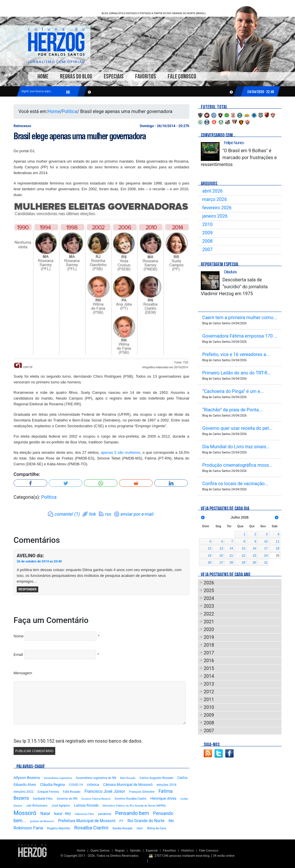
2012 (209, 692)
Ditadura (230, 272)
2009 (207, 233)
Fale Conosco (182, 77)
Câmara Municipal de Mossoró (128, 785)
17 (266, 548)
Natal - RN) (62, 814)
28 (231, 562)
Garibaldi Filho (43, 799)
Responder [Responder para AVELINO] (28, 589)
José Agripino (61, 806)
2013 (209, 684)
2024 (209, 598)
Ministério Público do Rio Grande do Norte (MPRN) (134, 806)
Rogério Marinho (59, 828)
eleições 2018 (167, 785)
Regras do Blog (76, 77)
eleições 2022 (24, 792)
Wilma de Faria (156, 828)
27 (221, 562)
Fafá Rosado (72, 792)
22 (243, 556)
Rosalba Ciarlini (91, 828)
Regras (120, 851)
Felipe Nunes (234, 143)
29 (243, 562)
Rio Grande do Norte (146, 821)
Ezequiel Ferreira (48, 792)
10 (266, 541)
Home (43, 77)
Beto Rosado (128, 778)
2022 (209, 614)
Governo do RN (67, 799)
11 (277, 541)
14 (231, 548)
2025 (209, 591)
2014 (209, 676)
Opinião (135, 851)
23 (254, 556)
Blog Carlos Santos (56, 45)
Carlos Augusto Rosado (156, 778)
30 (254, 562)
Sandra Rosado (122, 828)
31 (266, 562)
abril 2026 (212, 191)
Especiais (114, 77)
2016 (209, 661)
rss (108, 514)
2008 (207, 241)
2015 (209, 668)
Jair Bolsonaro (37, 805)
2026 (209, 583)
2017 (209, 653)
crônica (93, 785)
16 (254, 548)
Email (18, 655)
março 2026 (214, 199)
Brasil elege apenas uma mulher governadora (80, 136)
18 (277, 548)
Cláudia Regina (52, 785)
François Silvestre (142, 792)
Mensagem (23, 673)
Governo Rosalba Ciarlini (131, 799)
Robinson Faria (28, 828)
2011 (209, 700)
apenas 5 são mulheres (121, 452)
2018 (209, 645)
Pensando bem (132, 813)
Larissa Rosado (86, 805)
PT (121, 821)
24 (266, 556)
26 (209, 562)
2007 (207, 250)
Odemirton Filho (85, 814)
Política (70, 111)
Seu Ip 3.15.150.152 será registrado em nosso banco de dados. (78, 741)
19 (209, 556)
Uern (140, 828)
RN (171, 821)
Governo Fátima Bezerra (96, 799)
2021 (209, 622)
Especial (152, 851)
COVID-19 (76, 785)
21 (231, 556)
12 (209, 548)
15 (243, 548)
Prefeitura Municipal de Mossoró (87, 821)
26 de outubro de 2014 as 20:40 (39, 561)
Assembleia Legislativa (58, 778)
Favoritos (146, 77)
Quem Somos (100, 851)
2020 (209, 629)
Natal (45, 814)
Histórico (188, 851)
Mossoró (25, 813)
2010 (207, 224)
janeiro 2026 (215, 216)
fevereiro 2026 (217, 208)
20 (221, 556)
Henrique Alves (163, 798)
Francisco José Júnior (105, 791)
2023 (209, 606)
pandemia (104, 814)
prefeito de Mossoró (42, 821)
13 (221, 548)
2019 (209, 637)
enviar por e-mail (137, 514)
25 (277, 556)
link (92, 514)
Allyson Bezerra (27, 778)
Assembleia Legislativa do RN (96, 778)
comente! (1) (67, 514)
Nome (19, 636)
